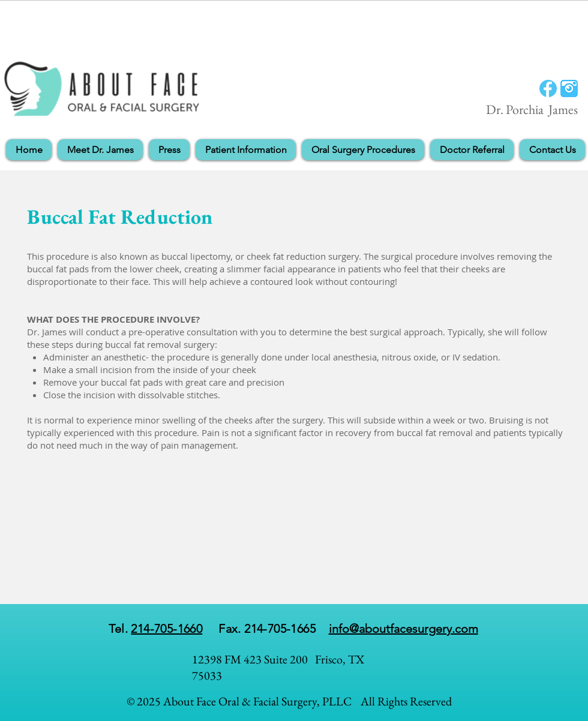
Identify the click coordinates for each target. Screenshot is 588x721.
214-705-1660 (166, 629)
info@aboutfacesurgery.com (403, 629)
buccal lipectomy (196, 256)
